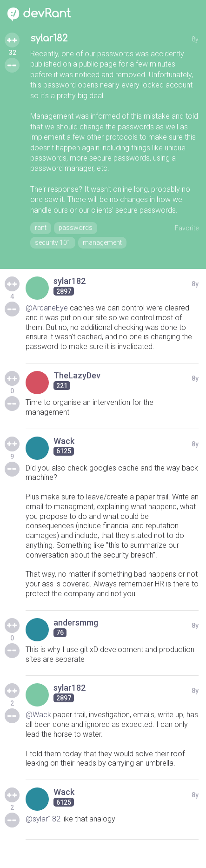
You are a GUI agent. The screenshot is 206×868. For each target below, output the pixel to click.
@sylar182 (43, 819)
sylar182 (49, 38)
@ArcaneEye (47, 308)
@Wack (38, 715)
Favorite (187, 228)
